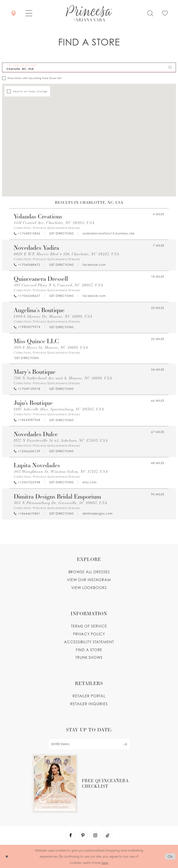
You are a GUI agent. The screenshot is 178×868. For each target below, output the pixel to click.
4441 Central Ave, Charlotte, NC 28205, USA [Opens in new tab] (54, 223)
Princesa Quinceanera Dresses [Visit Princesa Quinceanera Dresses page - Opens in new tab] (57, 228)
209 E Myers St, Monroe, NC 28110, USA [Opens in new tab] (51, 347)
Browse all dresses (89, 572)
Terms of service (89, 626)
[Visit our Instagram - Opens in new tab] (95, 836)
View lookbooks (89, 588)
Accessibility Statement (89, 642)
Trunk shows (89, 657)
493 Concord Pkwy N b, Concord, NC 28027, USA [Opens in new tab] (58, 285)
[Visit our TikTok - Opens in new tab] (108, 836)
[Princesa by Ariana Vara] (89, 13)
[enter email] (89, 744)
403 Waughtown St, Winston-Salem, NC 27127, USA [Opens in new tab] (61, 471)
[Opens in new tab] (61, 234)
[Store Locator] (14, 13)
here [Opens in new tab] (105, 862)
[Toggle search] (150, 13)
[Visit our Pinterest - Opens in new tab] (83, 836)
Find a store (89, 650)
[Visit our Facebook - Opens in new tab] (71, 836)
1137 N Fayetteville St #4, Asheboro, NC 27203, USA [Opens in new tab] (61, 440)
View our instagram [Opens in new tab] (89, 580)
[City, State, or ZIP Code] (89, 67)
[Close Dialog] (7, 856)
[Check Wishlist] (165, 13)
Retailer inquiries (89, 704)
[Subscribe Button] (125, 744)
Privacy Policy (89, 634)
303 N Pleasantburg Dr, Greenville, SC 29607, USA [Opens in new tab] (60, 503)
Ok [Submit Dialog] (170, 856)
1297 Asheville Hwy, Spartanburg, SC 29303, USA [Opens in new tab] (59, 409)
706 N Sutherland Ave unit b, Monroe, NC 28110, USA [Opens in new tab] (63, 378)
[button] (29, 13)
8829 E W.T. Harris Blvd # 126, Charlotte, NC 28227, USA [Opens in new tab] (66, 254)
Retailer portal (89, 696)
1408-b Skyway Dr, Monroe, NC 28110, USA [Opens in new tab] (53, 316)
